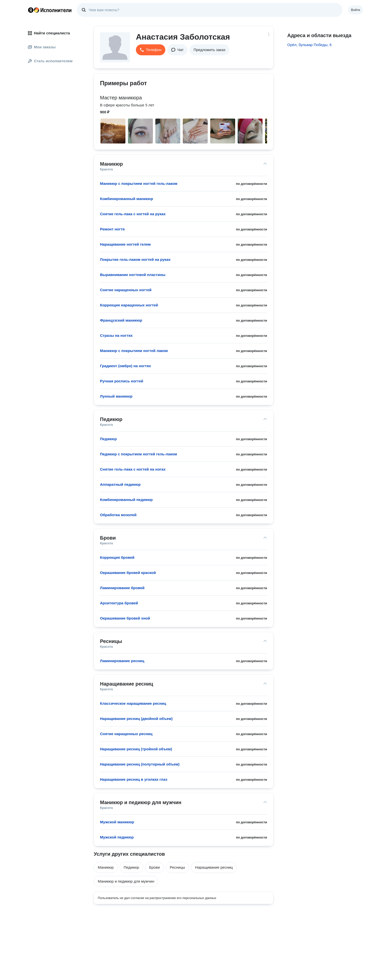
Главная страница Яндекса (31, 10)
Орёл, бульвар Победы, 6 (309, 45)
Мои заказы (42, 47)
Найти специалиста (49, 33)
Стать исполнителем (50, 61)
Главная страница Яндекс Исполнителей (50, 10)
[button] (151, 50)
